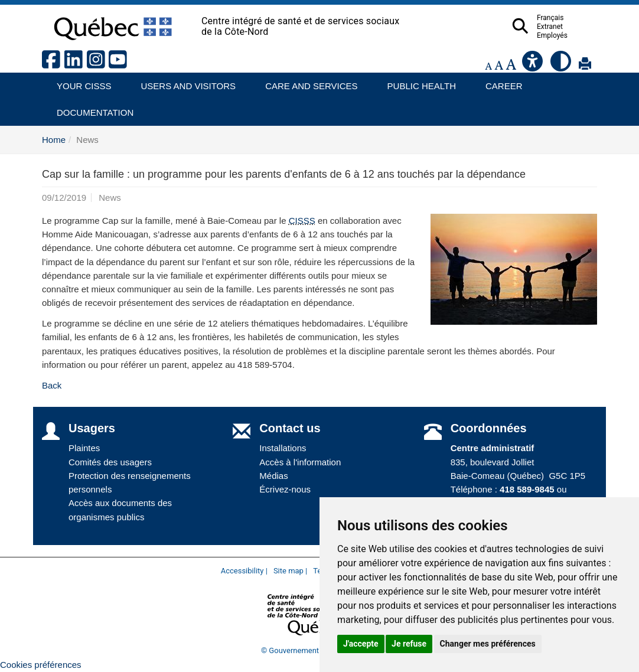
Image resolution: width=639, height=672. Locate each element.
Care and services (305, 82)
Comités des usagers (110, 462)
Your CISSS (80, 82)
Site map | (290, 571)
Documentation (90, 108)
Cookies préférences (41, 665)
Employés (575, 35)
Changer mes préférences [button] (488, 644)
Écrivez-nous (285, 489)
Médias (273, 476)
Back (52, 385)
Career (501, 82)
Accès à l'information (300, 462)
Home (54, 140)
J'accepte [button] (361, 644)
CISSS (302, 221)
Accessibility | (244, 571)
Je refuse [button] (409, 644)
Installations (283, 448)
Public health (417, 82)
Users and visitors (182, 82)
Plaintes (84, 448)
